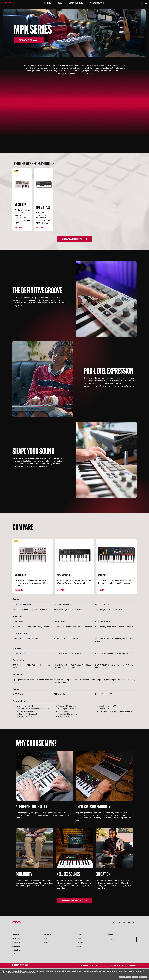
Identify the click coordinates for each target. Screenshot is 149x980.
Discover (18, 220)
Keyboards (16, 939)
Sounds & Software (77, 3)
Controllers (16, 943)
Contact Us (79, 935)
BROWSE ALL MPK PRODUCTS (29, 40)
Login (111, 932)
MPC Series (48, 3)
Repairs (78, 939)
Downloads (79, 931)
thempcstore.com (130, 958)
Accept (135, 977)
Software (16, 947)
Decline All (143, 977)
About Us (47, 931)
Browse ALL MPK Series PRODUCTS (75, 232)
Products (61, 3)
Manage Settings (125, 977)
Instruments (16, 935)
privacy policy (50, 971)
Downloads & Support (97, 3)
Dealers (47, 935)
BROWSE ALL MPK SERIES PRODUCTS (75, 893)
